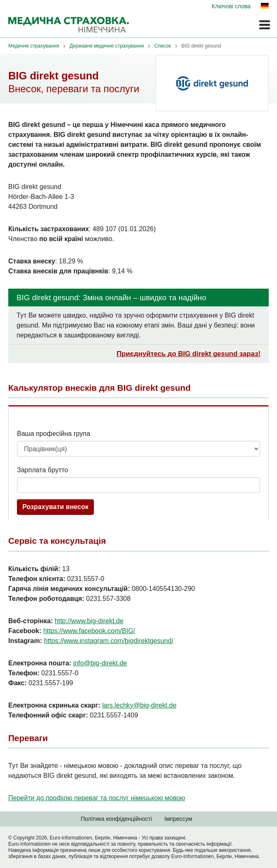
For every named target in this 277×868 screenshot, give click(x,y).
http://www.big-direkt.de (89, 621)
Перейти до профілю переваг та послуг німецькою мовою (97, 798)
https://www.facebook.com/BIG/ (89, 631)
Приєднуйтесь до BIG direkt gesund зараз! (189, 354)
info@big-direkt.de (100, 663)
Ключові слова (231, 6)
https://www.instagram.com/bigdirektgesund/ (109, 641)
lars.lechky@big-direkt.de (139, 705)
